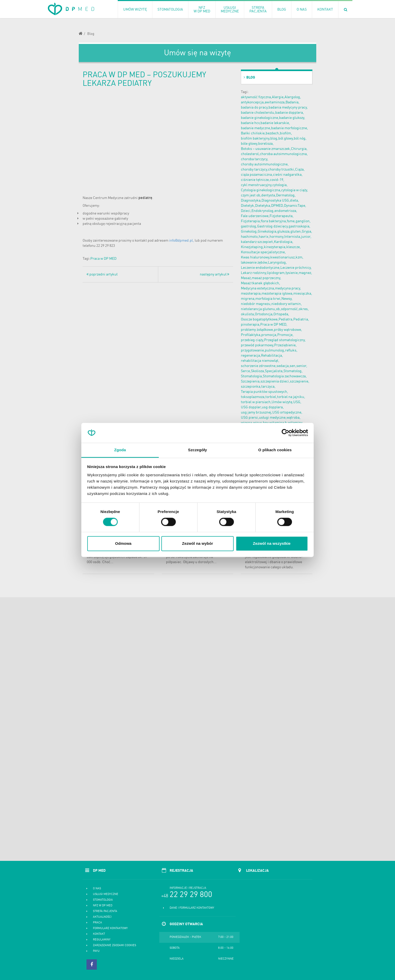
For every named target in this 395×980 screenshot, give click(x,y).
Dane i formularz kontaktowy (192, 908)
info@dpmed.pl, (181, 241)
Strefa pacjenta (105, 911)
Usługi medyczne (106, 894)
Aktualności (102, 917)
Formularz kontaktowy (110, 928)
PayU (96, 951)
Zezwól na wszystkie (272, 543)
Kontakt (99, 934)
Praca (97, 923)
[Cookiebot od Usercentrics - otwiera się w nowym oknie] (285, 433)
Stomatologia (103, 900)
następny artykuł (215, 274)
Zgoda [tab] (120, 450)
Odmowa (123, 543)
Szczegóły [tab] (197, 450)
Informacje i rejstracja (188, 888)
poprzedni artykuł (102, 274)
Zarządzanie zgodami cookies (114, 945)
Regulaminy (102, 940)
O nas (97, 889)
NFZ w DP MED (103, 906)
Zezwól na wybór (198, 543)
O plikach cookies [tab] (275, 450)
